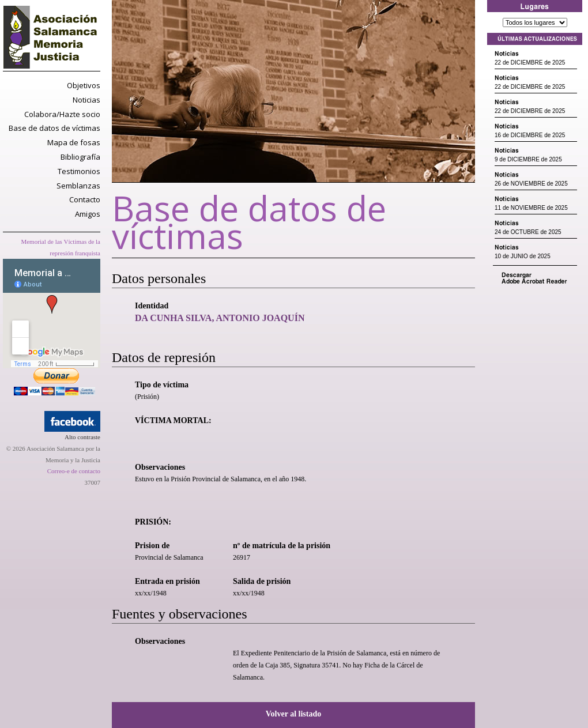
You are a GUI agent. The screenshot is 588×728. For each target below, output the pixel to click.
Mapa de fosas (74, 142)
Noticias (86, 100)
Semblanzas (78, 186)
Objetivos (84, 85)
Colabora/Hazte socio (62, 114)
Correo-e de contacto (74, 471)
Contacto (85, 199)
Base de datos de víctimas (54, 128)
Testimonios (79, 171)
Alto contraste (82, 437)
